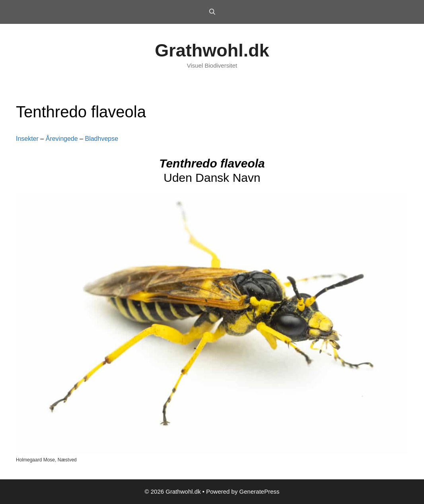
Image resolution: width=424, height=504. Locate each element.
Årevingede (62, 139)
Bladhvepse (101, 139)
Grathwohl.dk (212, 50)
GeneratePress (260, 491)
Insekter (27, 139)
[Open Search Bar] (212, 12)
